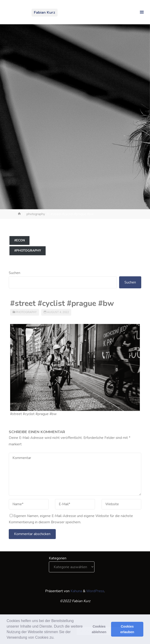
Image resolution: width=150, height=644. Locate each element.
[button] (56, 638)
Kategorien (58, 558)
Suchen (15, 273)
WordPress (95, 591)
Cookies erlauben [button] (127, 629)
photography (36, 214)
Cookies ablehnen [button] (99, 629)
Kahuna (76, 591)
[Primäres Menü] (142, 12)
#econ (20, 240)
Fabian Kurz (45, 12)
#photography (28, 251)
